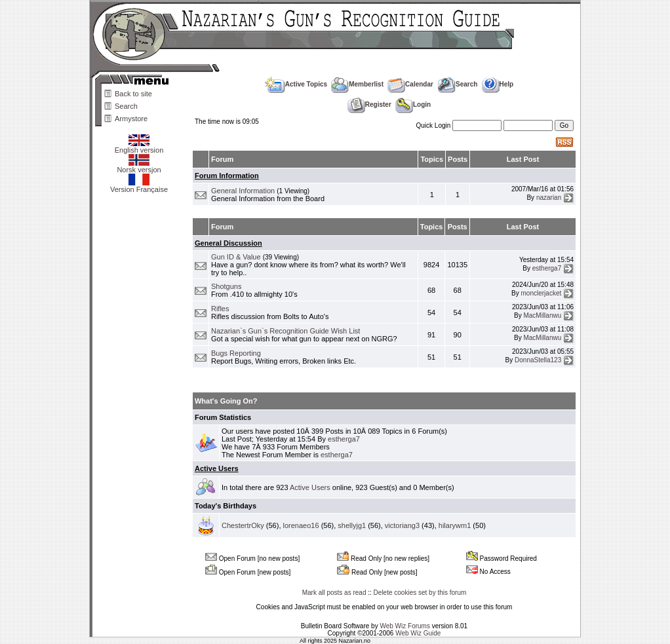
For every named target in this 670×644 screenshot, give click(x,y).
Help (498, 84)
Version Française (139, 186)
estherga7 (547, 268)
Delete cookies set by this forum (420, 593)
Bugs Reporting (236, 353)
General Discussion (228, 243)
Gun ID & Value (236, 257)
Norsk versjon (139, 166)
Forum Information (227, 176)
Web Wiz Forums (405, 626)
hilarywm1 (455, 525)
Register (369, 104)
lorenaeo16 (301, 525)
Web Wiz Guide (418, 633)
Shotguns (226, 286)
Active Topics (296, 84)
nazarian (549, 198)
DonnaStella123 (538, 360)
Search (126, 106)
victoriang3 (402, 525)
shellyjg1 (352, 525)
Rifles (220, 309)
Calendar (410, 84)
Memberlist (357, 84)
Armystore (131, 119)
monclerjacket (542, 293)
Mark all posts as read (334, 593)
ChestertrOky (243, 525)
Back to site (133, 94)
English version (139, 147)
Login (413, 104)
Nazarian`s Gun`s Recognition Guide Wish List (286, 331)
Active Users (217, 468)
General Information (243, 191)
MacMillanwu (542, 315)
